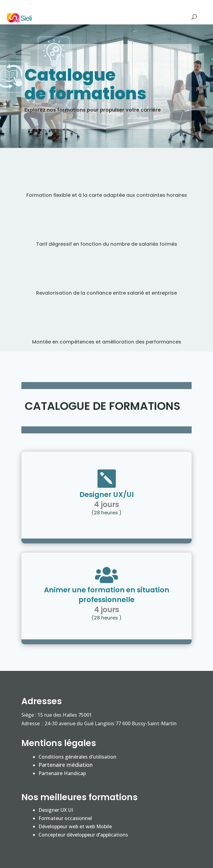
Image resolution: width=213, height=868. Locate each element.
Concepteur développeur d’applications (83, 835)
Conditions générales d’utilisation (77, 757)
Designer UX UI (56, 810)
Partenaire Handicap (62, 773)
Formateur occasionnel (65, 818)
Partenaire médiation (66, 765)
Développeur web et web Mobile (75, 826)
